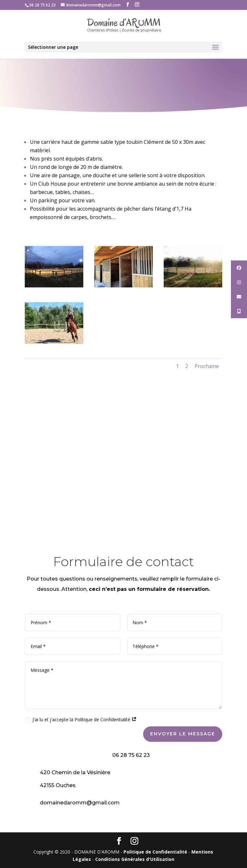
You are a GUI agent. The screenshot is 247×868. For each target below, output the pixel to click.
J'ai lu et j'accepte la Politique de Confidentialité (81, 720)
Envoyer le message (183, 734)
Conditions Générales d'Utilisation (135, 859)
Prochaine (207, 366)
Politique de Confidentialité (155, 852)
